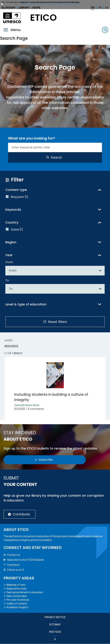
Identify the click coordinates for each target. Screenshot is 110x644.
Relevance (11, 346)
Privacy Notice (55, 617)
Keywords (13, 210)
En (93, 8)
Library (24, 8)
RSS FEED (55, 632)
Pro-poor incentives (18, 600)
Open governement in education (25, 592)
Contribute (21, 514)
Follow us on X (16, 570)
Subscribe (46, 460)
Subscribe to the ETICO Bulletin (26, 560)
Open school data (17, 596)
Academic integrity (17, 607)
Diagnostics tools (17, 589)
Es (107, 8)
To (7, 280)
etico (43, 18)
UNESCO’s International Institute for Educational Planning (50, 2)
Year (9, 255)
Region (11, 242)
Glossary (9, 8)
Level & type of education (26, 304)
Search (56, 157)
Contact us (14, 555)
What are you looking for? (32, 138)
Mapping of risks (16, 585)
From (9, 262)
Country (12, 222)
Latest (9, 340)
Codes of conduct (17, 604)
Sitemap (55, 625)
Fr (100, 8)
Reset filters (58, 322)
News (36, 8)
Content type (16, 190)
